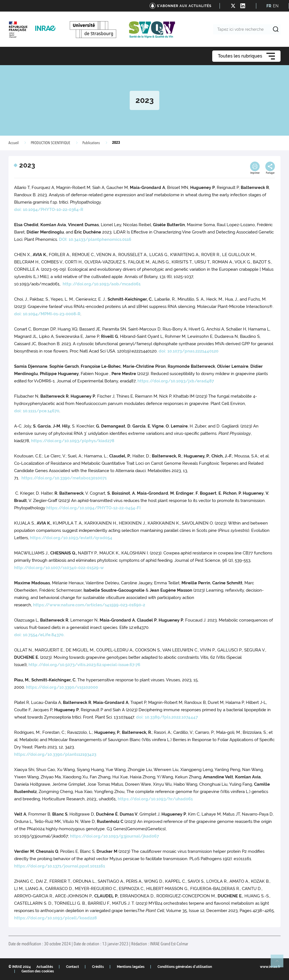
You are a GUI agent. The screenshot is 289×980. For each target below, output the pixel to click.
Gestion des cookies (38, 971)
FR (269, 6)
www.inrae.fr (270, 967)
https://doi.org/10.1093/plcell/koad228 (55, 918)
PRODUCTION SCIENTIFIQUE (51, 143)
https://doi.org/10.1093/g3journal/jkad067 (114, 836)
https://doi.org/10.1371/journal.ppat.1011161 (60, 866)
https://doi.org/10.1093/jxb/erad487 (176, 381)
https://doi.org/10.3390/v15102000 (62, 687)
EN (276, 6)
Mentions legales (131, 967)
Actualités (45, 967)
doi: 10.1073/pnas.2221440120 (189, 351)
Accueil (14, 143)
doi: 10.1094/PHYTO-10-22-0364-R (49, 210)
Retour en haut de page (279, 963)
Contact (73, 967)
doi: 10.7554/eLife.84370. (39, 635)
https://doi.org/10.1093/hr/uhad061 (155, 799)
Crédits (98, 967)
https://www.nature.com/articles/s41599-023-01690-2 (89, 605)
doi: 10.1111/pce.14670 (37, 411)
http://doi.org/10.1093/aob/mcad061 (102, 284)
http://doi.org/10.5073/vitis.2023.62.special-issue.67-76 (84, 665)
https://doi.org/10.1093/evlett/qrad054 (71, 538)
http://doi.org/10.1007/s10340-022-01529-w (59, 568)
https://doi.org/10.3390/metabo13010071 (64, 478)
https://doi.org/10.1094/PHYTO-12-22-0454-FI (93, 508)
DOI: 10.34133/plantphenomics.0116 (95, 239)
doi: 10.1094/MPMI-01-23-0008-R (47, 314)
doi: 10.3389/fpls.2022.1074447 (167, 717)
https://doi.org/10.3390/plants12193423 (55, 754)
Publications (91, 143)
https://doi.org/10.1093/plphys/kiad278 (73, 441)
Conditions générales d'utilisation (185, 967)
